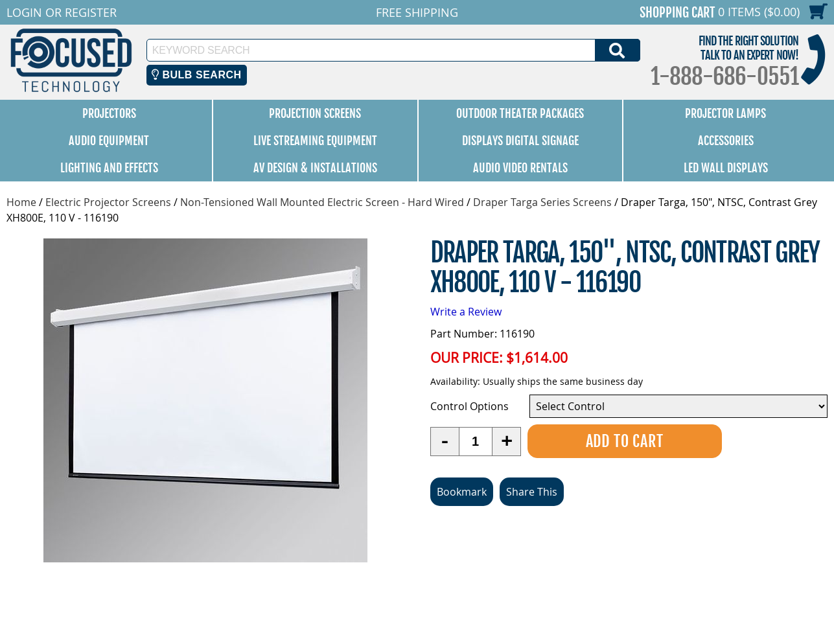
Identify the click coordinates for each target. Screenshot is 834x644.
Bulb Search (197, 75)
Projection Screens (315, 113)
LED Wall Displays (726, 168)
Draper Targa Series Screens (542, 202)
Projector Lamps (725, 113)
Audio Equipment (109, 141)
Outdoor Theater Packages (520, 113)
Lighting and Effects (109, 168)
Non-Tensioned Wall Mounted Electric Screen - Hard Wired (322, 202)
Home (21, 202)
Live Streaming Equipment (315, 141)
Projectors (109, 113)
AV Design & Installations (315, 168)
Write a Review (466, 312)
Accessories (726, 141)
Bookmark (462, 492)
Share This (532, 492)
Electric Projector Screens (108, 202)
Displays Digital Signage (520, 141)
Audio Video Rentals (520, 168)
